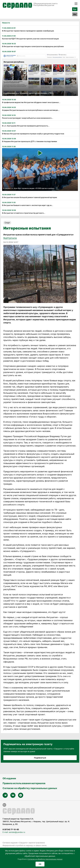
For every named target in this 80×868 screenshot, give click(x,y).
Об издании (9, 778)
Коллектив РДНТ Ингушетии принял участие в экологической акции (30, 39)
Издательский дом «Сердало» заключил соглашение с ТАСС (29, 93)
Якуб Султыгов (10, 238)
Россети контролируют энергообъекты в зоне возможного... (28, 118)
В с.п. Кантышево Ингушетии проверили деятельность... (26, 126)
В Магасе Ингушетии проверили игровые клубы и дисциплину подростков (33, 134)
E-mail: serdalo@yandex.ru (14, 832)
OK (40, 864)
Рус (75, 9)
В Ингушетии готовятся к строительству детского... (24, 213)
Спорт (7, 223)
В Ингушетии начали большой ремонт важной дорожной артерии (30, 197)
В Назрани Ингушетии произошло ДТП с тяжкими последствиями (30, 141)
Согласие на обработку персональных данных (30, 788)
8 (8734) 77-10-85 (11, 829)
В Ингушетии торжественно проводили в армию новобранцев (28, 31)
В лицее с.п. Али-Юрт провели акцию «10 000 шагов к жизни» (29, 188)
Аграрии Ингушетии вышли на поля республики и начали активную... (31, 110)
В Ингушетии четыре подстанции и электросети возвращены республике (33, 46)
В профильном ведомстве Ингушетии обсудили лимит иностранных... (31, 102)
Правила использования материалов (24, 783)
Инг (75, 14)
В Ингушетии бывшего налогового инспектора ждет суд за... (28, 205)
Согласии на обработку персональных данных (45, 859)
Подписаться (40, 758)
